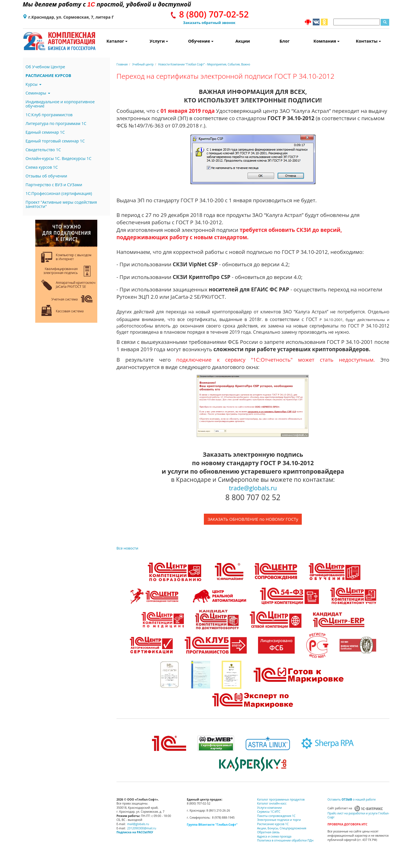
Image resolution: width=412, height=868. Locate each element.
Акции (243, 41)
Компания (326, 41)
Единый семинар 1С (45, 132)
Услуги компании (270, 808)
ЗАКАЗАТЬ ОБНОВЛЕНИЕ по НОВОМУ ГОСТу (253, 519)
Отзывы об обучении (47, 176)
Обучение (201, 41)
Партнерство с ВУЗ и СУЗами (54, 185)
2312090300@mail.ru (142, 828)
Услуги (159, 41)
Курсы (34, 84)
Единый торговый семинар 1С (55, 141)
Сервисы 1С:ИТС (269, 812)
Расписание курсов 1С (273, 824)
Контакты (368, 41)
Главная (122, 64)
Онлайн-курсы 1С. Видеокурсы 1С (59, 158)
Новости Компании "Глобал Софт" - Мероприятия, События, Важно (204, 64)
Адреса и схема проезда (274, 836)
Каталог (117, 41)
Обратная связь (268, 832)
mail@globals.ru (138, 824)
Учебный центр (143, 64)
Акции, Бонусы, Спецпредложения (282, 828)
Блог (285, 41)
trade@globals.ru (253, 488)
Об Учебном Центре (45, 67)
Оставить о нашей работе (352, 799)
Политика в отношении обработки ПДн (285, 840)
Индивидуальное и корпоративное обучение (60, 104)
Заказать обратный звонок (209, 23)
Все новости (127, 548)
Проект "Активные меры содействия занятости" (61, 204)
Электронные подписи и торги (279, 820)
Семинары (38, 93)
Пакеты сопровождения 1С (276, 816)
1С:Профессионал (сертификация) (59, 193)
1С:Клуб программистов (49, 115)
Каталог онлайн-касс (272, 803)
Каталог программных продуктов (281, 799)
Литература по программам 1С (56, 123)
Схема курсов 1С (42, 167)
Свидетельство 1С (43, 150)
